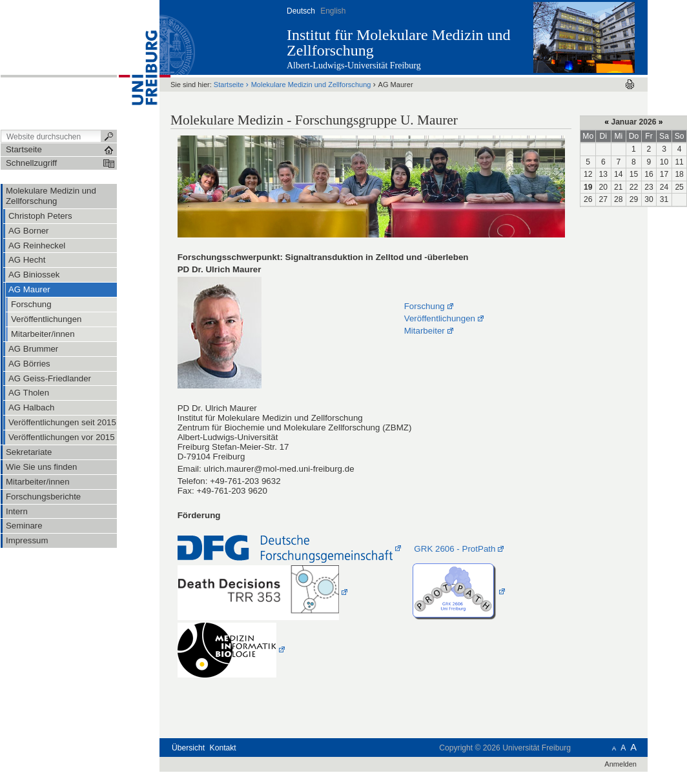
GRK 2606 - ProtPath (455, 549)
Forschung (425, 306)
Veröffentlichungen (440, 318)
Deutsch (301, 11)
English (333, 11)
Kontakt (223, 748)
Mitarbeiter (425, 331)
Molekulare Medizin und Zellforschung (311, 85)
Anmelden (620, 764)
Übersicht (188, 748)
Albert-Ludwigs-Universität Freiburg (354, 65)
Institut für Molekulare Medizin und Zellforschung (399, 43)
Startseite (229, 85)
